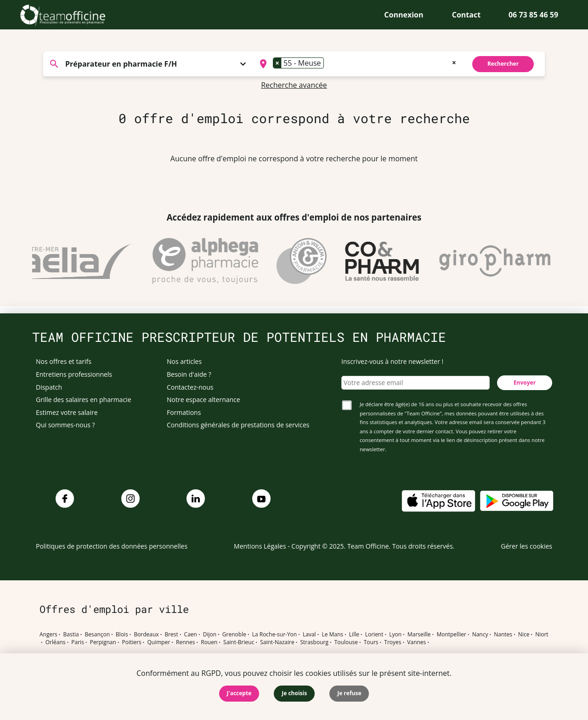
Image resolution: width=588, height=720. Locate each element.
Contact (466, 15)
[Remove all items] (454, 62)
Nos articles (184, 361)
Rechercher (503, 64)
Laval (309, 635)
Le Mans (332, 635)
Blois (122, 635)
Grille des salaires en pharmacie (84, 400)
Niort (542, 635)
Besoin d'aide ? (189, 374)
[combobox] (357, 64)
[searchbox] (329, 64)
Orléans (56, 642)
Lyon (395, 635)
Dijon (210, 635)
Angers (48, 635)
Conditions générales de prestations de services (238, 425)
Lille (354, 635)
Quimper (159, 642)
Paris (78, 642)
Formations (184, 412)
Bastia (71, 635)
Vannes (416, 642)
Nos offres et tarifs (64, 361)
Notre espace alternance (204, 400)
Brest (171, 635)
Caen (191, 635)
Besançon (98, 635)
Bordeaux (146, 635)
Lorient (374, 635)
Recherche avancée (294, 85)
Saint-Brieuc (239, 642)
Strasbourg (314, 642)
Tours (371, 642)
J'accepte (239, 693)
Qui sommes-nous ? (65, 425)
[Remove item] (277, 63)
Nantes (503, 635)
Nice (524, 635)
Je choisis (294, 693)
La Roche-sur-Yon (275, 635)
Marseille (419, 635)
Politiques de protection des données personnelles (112, 546)
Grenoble (234, 635)
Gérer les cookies (526, 546)
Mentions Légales (260, 546)
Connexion (404, 15)
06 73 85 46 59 (533, 15)
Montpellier (451, 635)
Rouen (209, 642)
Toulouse (346, 642)
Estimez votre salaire (67, 412)
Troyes (393, 642)
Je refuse (349, 693)
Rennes (185, 642)
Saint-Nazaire (277, 642)
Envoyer (525, 383)
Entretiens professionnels (74, 374)
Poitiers (132, 642)
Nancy (480, 635)
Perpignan (103, 642)
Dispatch (49, 387)
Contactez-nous (190, 387)
